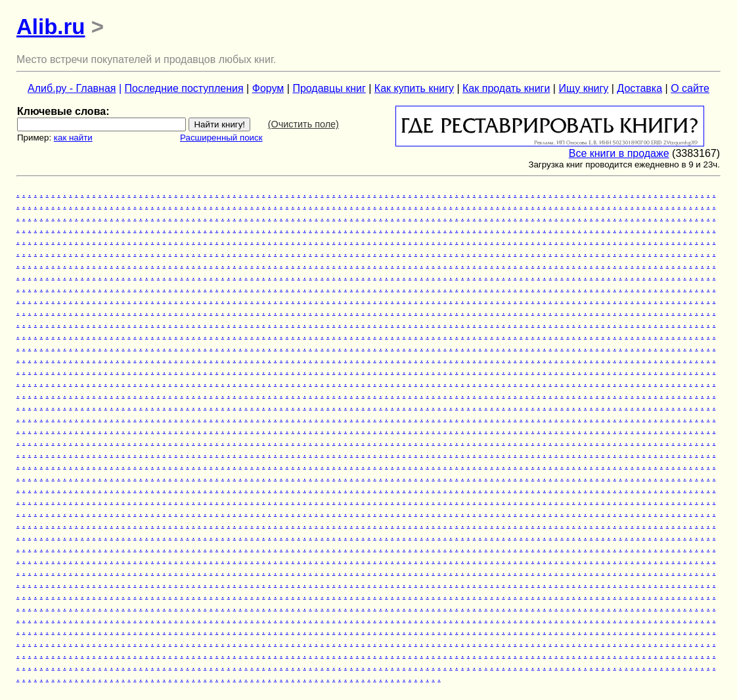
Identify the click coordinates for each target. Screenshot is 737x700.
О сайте (690, 88)
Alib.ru (51, 27)
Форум (268, 88)
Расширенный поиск (221, 138)
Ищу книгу (583, 88)
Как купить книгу (414, 88)
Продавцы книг (329, 88)
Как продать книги (506, 88)
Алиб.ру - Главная (72, 88)
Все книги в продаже (619, 153)
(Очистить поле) (303, 124)
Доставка (639, 88)
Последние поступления (184, 88)
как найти (73, 138)
